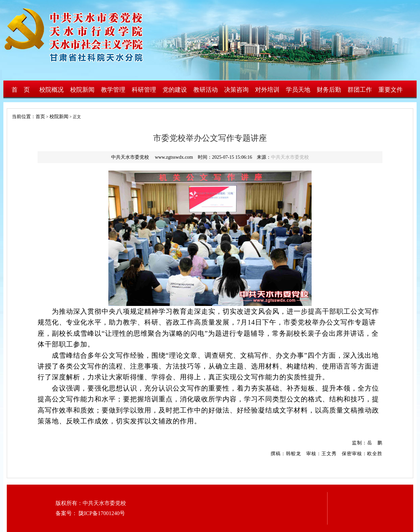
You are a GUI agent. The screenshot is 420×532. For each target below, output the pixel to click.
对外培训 (267, 90)
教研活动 (206, 90)
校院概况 (51, 90)
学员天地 (298, 90)
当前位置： (21, 117)
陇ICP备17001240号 (101, 513)
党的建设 (175, 90)
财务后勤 (329, 90)
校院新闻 (82, 90)
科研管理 (144, 90)
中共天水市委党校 (290, 157)
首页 (40, 117)
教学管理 (113, 90)
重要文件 (391, 90)
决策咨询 (236, 90)
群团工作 (360, 90)
